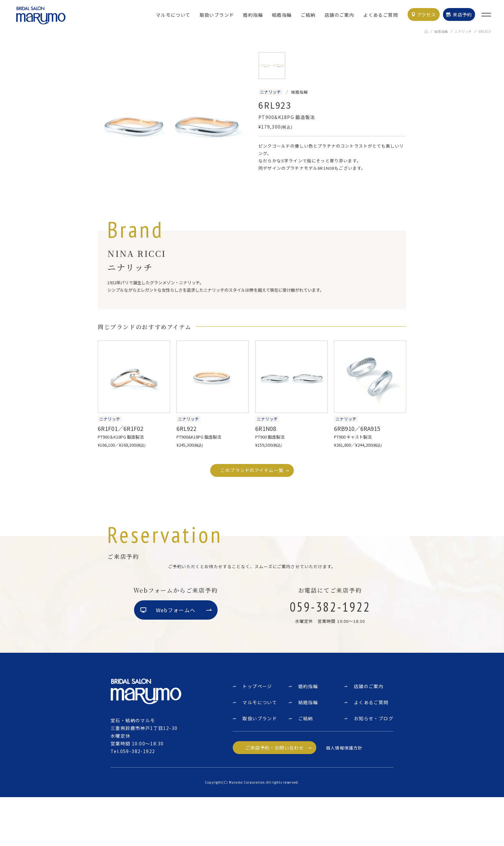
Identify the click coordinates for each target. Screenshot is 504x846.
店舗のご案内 (339, 15)
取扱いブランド (217, 15)
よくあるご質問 (381, 15)
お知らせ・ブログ (374, 767)
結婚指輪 (282, 15)
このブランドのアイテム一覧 (252, 471)
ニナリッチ (463, 32)
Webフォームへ (176, 660)
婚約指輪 (253, 15)
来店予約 (462, 14)
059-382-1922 (138, 800)
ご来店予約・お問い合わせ (275, 796)
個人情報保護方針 (344, 797)
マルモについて (173, 15)
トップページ (257, 735)
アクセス (427, 14)
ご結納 (308, 15)
